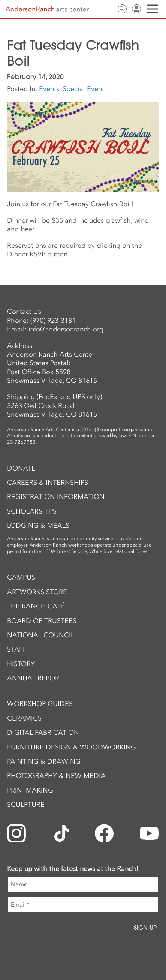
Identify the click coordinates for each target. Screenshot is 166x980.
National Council (41, 635)
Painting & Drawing (44, 761)
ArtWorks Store (37, 592)
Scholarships (32, 511)
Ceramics (24, 718)
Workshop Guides (40, 704)
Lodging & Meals (38, 526)
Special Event (83, 89)
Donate (21, 468)
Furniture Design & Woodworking (72, 747)
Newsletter (94, 9)
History (21, 664)
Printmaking (30, 790)
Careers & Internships (48, 483)
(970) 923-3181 (53, 321)
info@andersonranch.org (66, 329)
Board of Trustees (42, 621)
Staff (17, 649)
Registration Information (56, 497)
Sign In (136, 9)
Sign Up (145, 928)
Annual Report (35, 678)
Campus (21, 577)
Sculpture (26, 805)
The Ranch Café (36, 606)
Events (49, 89)
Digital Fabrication (43, 733)
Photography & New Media (56, 776)
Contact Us (108, 9)
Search (122, 9)
